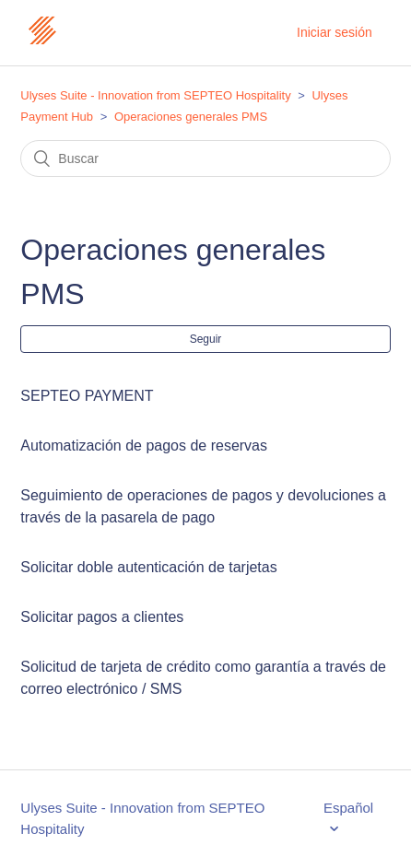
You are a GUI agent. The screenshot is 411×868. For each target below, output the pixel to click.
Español (348, 808)
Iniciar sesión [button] (335, 32)
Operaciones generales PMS (191, 117)
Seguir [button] (206, 339)
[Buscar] (205, 158)
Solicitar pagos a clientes (102, 617)
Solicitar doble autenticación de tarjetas (148, 567)
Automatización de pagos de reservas (144, 446)
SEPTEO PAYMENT (87, 396)
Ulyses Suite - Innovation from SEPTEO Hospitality (155, 95)
